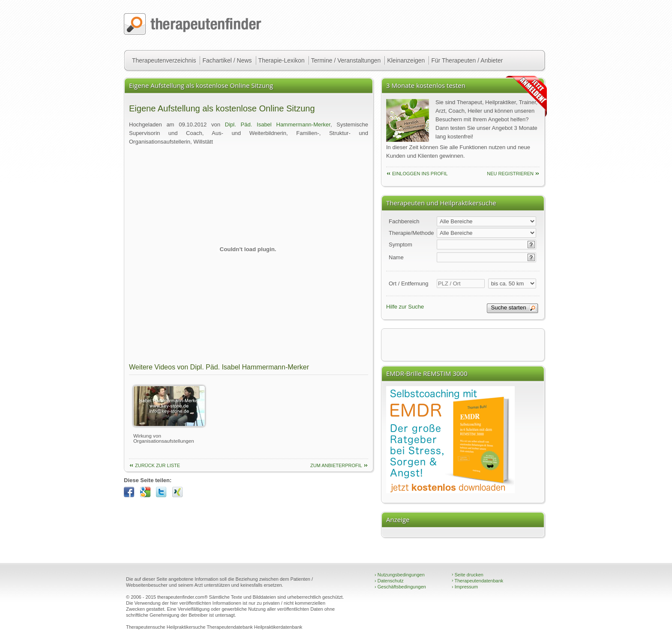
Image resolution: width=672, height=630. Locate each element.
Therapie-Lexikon (282, 60)
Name (396, 257)
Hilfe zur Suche (405, 307)
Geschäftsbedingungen (400, 587)
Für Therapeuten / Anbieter (467, 60)
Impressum (465, 587)
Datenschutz (389, 581)
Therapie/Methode (411, 233)
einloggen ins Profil (420, 174)
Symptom (400, 244)
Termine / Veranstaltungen (346, 60)
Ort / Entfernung (409, 283)
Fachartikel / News (227, 60)
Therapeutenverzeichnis (164, 60)
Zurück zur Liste (157, 465)
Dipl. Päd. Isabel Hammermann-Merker (278, 124)
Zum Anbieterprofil (336, 465)
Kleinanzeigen (406, 60)
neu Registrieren (510, 174)
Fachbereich (404, 221)
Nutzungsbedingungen (400, 575)
